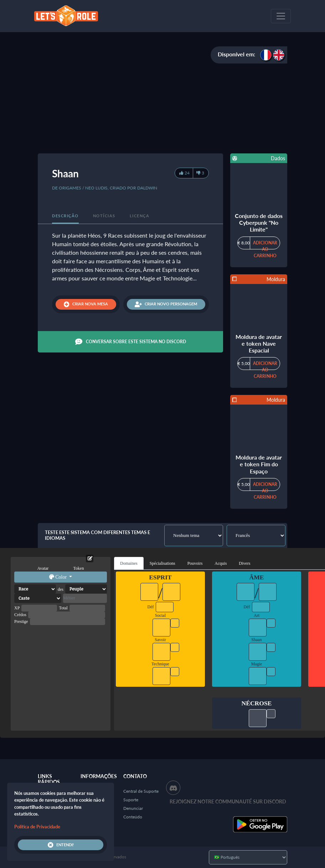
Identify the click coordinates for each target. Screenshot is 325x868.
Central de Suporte (141, 791)
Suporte (131, 800)
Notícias (104, 216)
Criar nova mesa (86, 304)
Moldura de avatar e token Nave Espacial (259, 343)
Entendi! (61, 845)
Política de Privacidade (37, 827)
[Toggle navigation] (281, 16)
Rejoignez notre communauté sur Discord (228, 801)
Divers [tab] (244, 563)
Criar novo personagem (166, 304)
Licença (140, 216)
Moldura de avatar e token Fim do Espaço (259, 464)
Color (59, 577)
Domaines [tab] (129, 563)
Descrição (65, 216)
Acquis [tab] (221, 563)
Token (79, 568)
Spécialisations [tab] (162, 563)
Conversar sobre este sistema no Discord (131, 342)
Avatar (43, 568)
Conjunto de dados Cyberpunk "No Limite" (259, 222)
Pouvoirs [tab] (195, 563)
